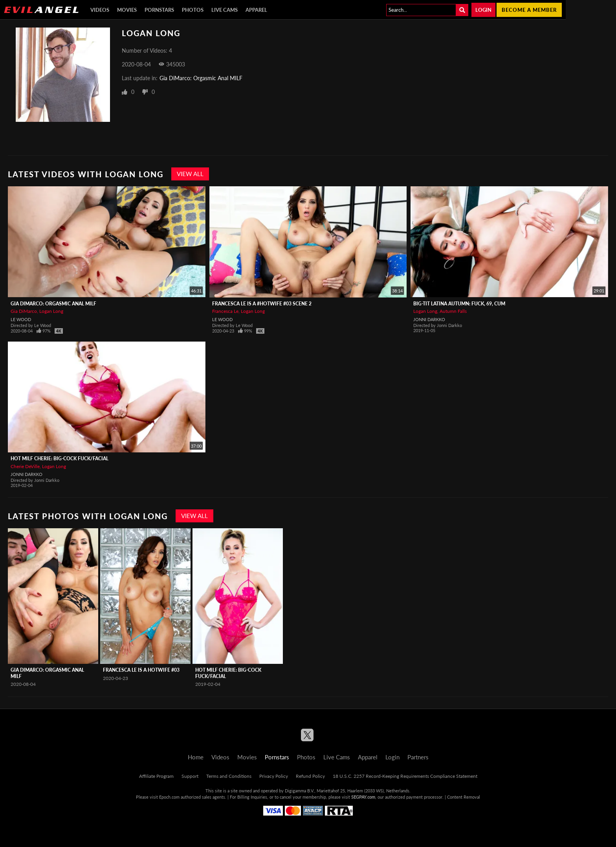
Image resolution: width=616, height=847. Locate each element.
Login (483, 10)
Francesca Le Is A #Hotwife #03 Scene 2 (262, 304)
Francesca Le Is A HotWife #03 (141, 670)
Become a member (529, 10)
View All (190, 174)
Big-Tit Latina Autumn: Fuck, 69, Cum (459, 304)
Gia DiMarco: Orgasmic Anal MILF (201, 78)
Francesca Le (225, 311)
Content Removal (464, 797)
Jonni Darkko (429, 319)
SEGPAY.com (363, 797)
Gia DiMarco (24, 311)
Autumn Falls (453, 311)
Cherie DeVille (25, 466)
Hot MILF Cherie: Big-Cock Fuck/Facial (60, 458)
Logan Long (51, 311)
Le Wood (21, 319)
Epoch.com (169, 797)
